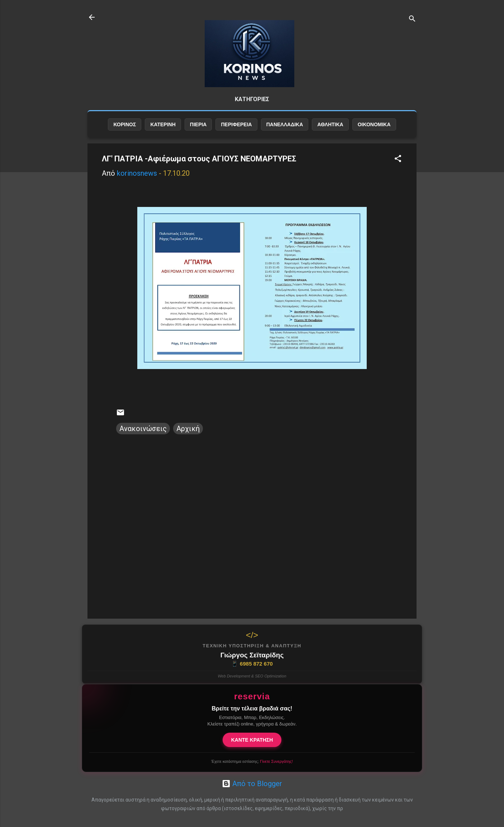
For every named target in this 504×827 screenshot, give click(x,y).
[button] (398, 159)
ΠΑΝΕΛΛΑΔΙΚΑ (285, 124)
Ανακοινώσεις (143, 429)
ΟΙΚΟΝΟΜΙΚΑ (374, 124)
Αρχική (188, 429)
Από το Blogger (252, 784)
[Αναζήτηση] (412, 20)
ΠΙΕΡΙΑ (198, 124)
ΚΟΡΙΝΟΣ (125, 124)
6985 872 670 (252, 664)
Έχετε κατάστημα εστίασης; (252, 761)
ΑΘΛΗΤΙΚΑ (330, 124)
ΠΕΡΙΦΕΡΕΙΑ (236, 124)
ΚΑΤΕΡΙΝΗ (163, 124)
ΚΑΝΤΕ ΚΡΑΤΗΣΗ (252, 740)
